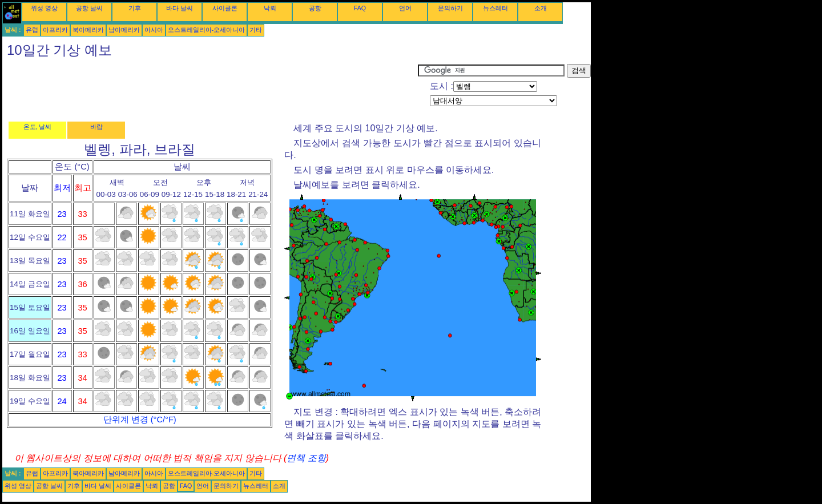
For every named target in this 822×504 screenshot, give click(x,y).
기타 (256, 30)
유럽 (32, 30)
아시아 (154, 30)
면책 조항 (306, 458)
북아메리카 (88, 30)
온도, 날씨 (38, 127)
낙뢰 (270, 8)
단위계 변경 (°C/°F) (140, 420)
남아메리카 (124, 30)
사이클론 (225, 8)
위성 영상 (44, 8)
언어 (405, 8)
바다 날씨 (180, 8)
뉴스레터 (495, 8)
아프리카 (55, 30)
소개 (541, 8)
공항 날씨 (89, 8)
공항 (315, 8)
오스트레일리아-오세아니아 (207, 30)
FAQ (360, 8)
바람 (96, 127)
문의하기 (450, 8)
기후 (135, 8)
